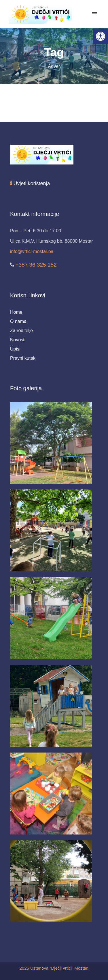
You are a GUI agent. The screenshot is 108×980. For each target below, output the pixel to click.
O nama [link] (18, 321)
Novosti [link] (18, 340)
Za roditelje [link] (21, 331)
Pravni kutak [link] (23, 358)
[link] (101, 36)
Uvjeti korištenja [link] (32, 183)
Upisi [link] (15, 349)
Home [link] (16, 312)
